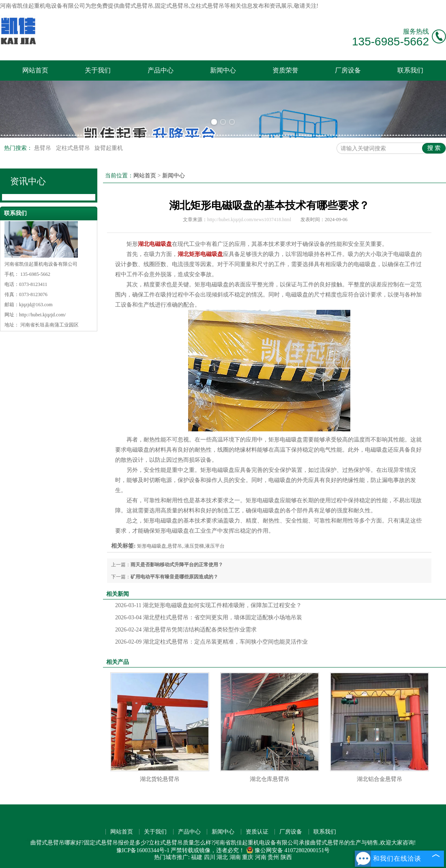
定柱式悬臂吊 (74, 148)
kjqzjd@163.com (36, 305)
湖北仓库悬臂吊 (270, 779)
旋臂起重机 (109, 148)
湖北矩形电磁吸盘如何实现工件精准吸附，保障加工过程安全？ (208, 605)
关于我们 (98, 70)
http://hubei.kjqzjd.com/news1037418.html (249, 220)
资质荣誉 (285, 70)
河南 (261, 857)
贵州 (273, 857)
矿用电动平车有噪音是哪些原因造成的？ (174, 577)
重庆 (248, 857)
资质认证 (257, 832)
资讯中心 (28, 181)
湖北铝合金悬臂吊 (380, 779)
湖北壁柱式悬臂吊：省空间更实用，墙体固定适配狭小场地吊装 (209, 617)
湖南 (235, 857)
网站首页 (35, 70)
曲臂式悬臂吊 (136, 6)
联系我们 (410, 70)
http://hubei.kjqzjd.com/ (42, 315)
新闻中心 (223, 70)
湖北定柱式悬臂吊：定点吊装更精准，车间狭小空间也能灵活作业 (211, 642)
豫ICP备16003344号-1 (143, 850)
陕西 (286, 857)
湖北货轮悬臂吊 (160, 779)
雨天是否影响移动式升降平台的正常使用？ (177, 565)
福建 (197, 857)
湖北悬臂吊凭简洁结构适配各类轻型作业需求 (186, 630)
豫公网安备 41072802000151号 (288, 850)
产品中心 (161, 70)
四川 (210, 857)
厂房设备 (348, 70)
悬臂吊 (43, 148)
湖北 (222, 857)
